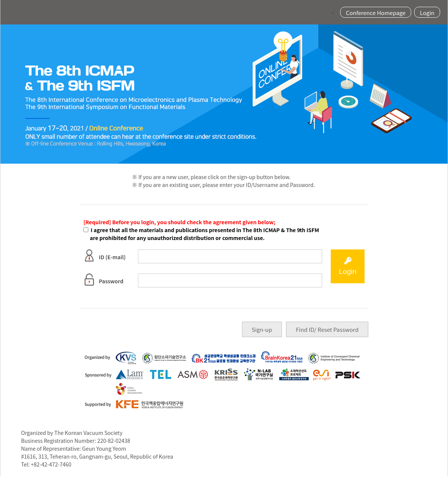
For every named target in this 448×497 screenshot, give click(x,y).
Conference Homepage (376, 12)
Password (103, 280)
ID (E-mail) (104, 255)
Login (427, 12)
